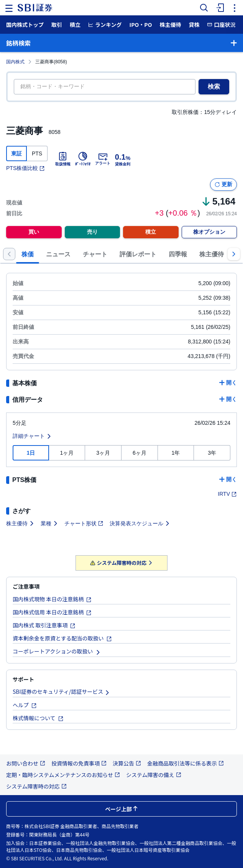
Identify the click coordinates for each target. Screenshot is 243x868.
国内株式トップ (25, 25)
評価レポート (138, 254)
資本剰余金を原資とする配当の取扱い (62, 638)
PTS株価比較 (25, 168)
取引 (57, 25)
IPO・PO (141, 25)
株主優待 (170, 25)
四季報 (178, 254)
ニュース (58, 254)
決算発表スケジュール (140, 523)
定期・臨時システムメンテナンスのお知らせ (63, 775)
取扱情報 (63, 159)
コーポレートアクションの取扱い (57, 651)
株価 (28, 254)
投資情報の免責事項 (79, 763)
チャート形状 (84, 523)
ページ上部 (121, 809)
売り (92, 232)
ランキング (105, 25)
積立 (75, 25)
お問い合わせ (26, 763)
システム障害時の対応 (122, 563)
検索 (214, 87)
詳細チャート (32, 436)
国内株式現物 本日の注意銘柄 (52, 599)
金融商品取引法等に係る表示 (186, 763)
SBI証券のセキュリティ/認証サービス (61, 691)
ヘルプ (25, 705)
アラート (103, 159)
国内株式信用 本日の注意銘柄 (52, 612)
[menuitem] (219, 8)
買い (34, 232)
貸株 (194, 25)
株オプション (209, 232)
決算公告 (127, 763)
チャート (95, 254)
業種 (49, 523)
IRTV (227, 494)
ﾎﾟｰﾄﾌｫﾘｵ (83, 159)
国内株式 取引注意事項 (44, 625)
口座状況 (221, 25)
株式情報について (38, 718)
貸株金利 (123, 159)
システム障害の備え (154, 775)
